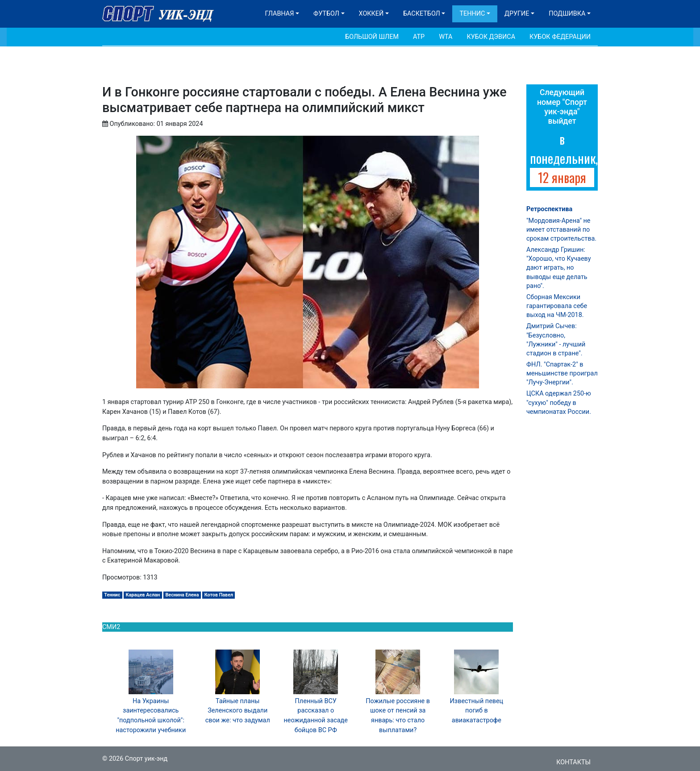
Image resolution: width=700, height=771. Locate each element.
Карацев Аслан (143, 595)
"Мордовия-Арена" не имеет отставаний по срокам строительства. (561, 230)
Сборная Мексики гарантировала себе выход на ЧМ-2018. (557, 306)
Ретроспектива (549, 209)
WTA (446, 37)
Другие (517, 14)
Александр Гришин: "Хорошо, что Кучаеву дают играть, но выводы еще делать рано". (558, 268)
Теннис (472, 14)
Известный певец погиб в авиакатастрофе (477, 711)
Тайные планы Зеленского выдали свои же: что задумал (238, 711)
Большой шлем (372, 37)
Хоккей (371, 14)
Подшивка (567, 14)
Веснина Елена (182, 595)
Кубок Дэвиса (491, 37)
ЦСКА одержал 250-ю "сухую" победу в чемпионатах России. (559, 402)
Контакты (573, 762)
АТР (419, 37)
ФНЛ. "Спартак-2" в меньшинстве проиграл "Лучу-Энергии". (562, 373)
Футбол (326, 14)
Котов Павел (219, 595)
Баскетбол (422, 14)
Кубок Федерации (560, 37)
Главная (280, 14)
